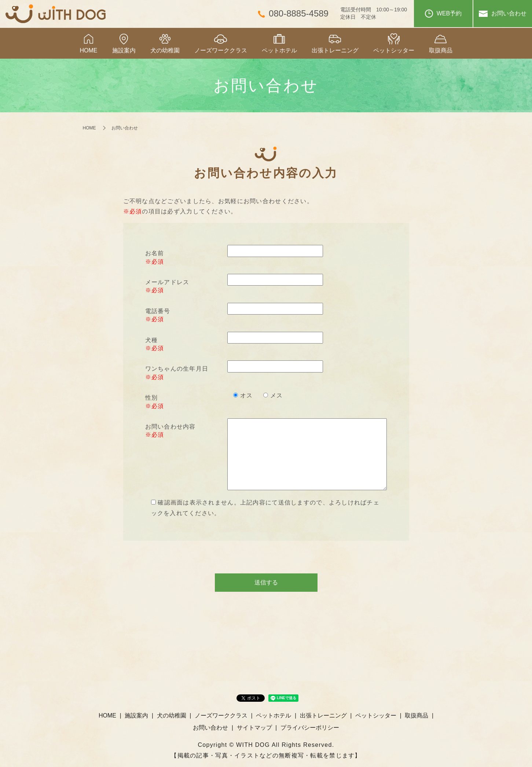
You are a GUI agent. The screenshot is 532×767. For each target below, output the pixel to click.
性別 (152, 398)
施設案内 (124, 50)
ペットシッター (394, 50)
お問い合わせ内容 (170, 427)
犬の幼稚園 (165, 50)
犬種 (152, 340)
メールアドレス (167, 282)
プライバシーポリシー (310, 728)
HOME (89, 50)
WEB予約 (443, 14)
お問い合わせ (503, 14)
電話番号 (158, 311)
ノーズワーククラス (221, 50)
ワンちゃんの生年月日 (177, 369)
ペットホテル (279, 50)
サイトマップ (254, 728)
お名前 (155, 253)
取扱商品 (441, 50)
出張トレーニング (335, 50)
